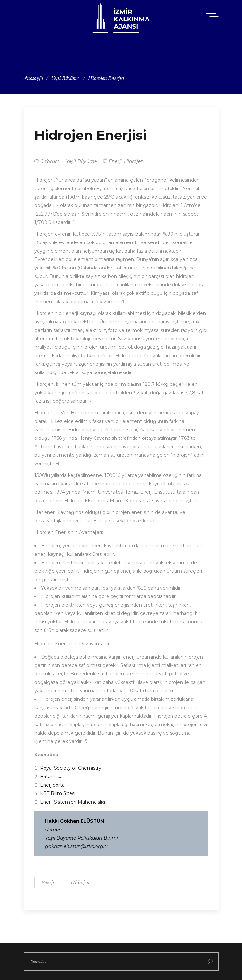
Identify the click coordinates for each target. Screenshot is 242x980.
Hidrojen (134, 161)
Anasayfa (33, 78)
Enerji (115, 161)
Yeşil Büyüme (65, 78)
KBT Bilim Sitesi (58, 793)
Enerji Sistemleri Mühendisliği (73, 802)
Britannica (51, 777)
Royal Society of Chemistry (71, 768)
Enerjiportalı (53, 785)
